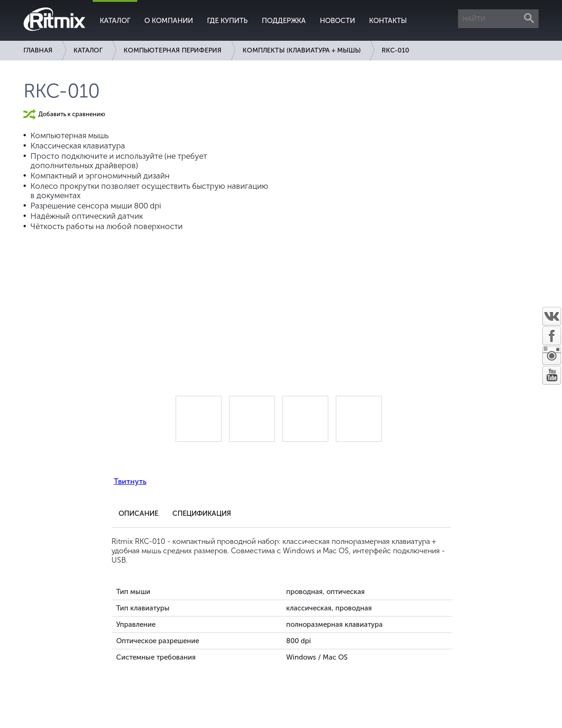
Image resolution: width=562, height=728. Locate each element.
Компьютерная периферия (173, 50)
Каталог (115, 21)
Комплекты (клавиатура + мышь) (302, 50)
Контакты (388, 21)
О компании (169, 21)
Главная (38, 50)
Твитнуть (130, 481)
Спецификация (202, 513)
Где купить (227, 21)
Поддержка (284, 21)
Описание (138, 513)
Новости (337, 21)
